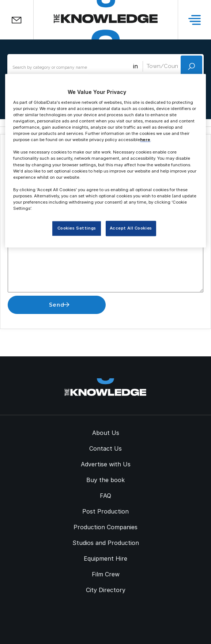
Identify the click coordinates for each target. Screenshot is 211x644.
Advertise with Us (106, 464)
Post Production (105, 511)
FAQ (105, 496)
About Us (106, 433)
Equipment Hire (105, 558)
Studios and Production (106, 543)
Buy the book (105, 480)
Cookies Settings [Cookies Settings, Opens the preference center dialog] (77, 228)
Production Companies (105, 527)
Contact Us (105, 448)
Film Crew (106, 574)
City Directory (106, 590)
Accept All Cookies (131, 228)
